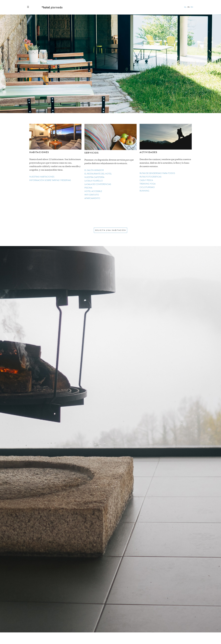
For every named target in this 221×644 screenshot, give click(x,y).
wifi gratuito (92, 195)
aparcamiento (93, 198)
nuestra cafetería (95, 177)
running (145, 191)
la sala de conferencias (98, 184)
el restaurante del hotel (98, 174)
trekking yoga (148, 184)
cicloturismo (147, 187)
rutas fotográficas (151, 177)
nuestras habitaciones (42, 177)
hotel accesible (93, 191)
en (192, 7)
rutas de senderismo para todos (157, 173)
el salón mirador (94, 170)
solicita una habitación (111, 230)
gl (185, 7)
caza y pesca (146, 180)
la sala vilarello (94, 181)
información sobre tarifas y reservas (50, 180)
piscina (89, 188)
